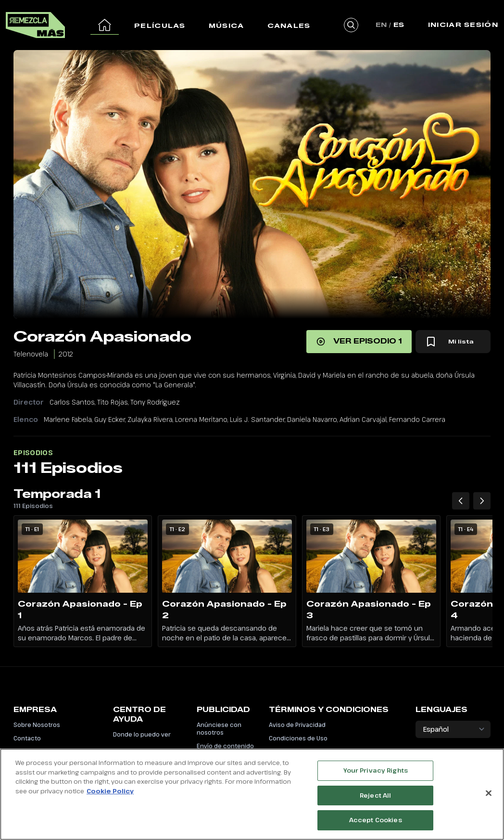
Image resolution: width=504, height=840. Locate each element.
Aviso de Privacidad (297, 725)
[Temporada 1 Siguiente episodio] (482, 501)
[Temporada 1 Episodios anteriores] (461, 501)
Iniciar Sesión (463, 25)
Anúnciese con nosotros (219, 728)
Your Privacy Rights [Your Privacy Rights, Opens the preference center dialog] (376, 773)
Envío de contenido (225, 746)
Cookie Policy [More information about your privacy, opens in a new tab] (110, 794)
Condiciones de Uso (298, 738)
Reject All (375, 798)
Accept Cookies (376, 823)
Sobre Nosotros (37, 725)
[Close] (489, 796)
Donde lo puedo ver (142, 734)
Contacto (27, 738)
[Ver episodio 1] (359, 342)
